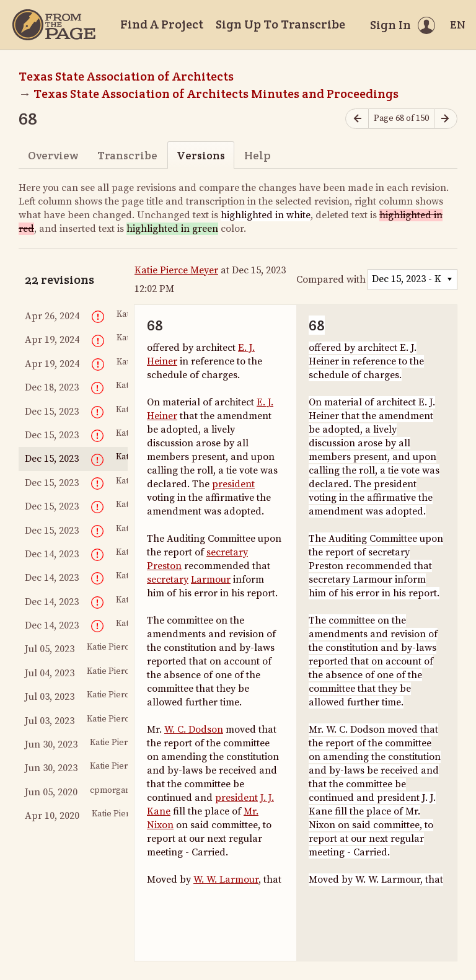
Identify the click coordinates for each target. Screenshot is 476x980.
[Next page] (446, 119)
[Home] (54, 25)
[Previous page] (357, 119)
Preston (164, 566)
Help (258, 155)
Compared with (331, 280)
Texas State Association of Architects (126, 76)
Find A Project (162, 24)
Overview (53, 155)
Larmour (211, 580)
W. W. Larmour (226, 880)
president (233, 484)
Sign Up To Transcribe (280, 24)
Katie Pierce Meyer (176, 270)
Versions (201, 155)
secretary (227, 552)
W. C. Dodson (194, 730)
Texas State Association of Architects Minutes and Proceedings (216, 94)
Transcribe (127, 155)
